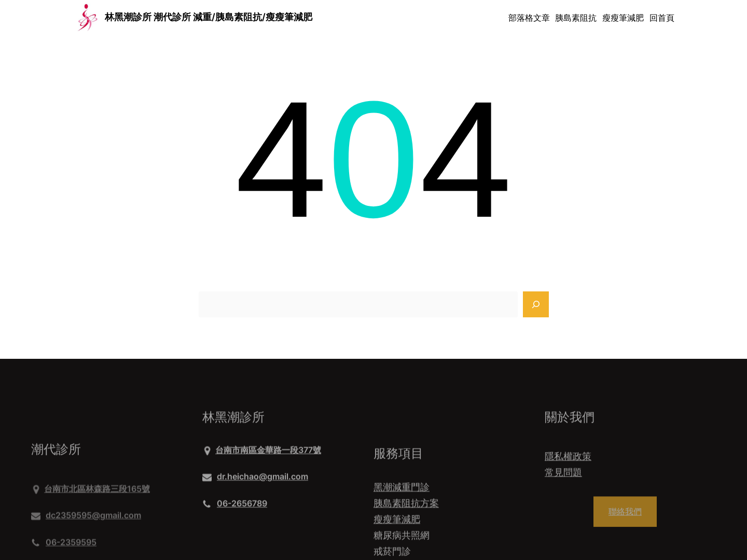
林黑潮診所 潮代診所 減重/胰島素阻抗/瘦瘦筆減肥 (209, 17)
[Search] (536, 304)
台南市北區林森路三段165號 (97, 514)
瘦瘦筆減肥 (397, 544)
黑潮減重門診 (402, 512)
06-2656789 (242, 507)
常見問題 (563, 479)
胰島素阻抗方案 (406, 528)
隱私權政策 (568, 463)
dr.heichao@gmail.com (262, 480)
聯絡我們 (625, 518)
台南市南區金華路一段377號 (268, 454)
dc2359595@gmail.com (93, 541)
